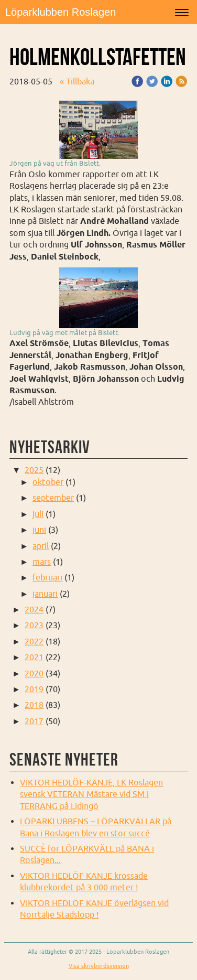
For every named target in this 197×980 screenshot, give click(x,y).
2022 (34, 641)
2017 (34, 721)
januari (45, 594)
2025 (34, 470)
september (53, 498)
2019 (34, 689)
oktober (48, 482)
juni (39, 530)
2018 (34, 705)
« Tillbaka (77, 81)
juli (38, 514)
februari (47, 577)
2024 (34, 609)
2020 (34, 673)
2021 (34, 657)
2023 (34, 625)
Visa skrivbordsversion (99, 966)
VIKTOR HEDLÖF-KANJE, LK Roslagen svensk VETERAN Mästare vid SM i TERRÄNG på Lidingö (91, 794)
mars (42, 562)
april (41, 546)
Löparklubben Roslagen (61, 12)
